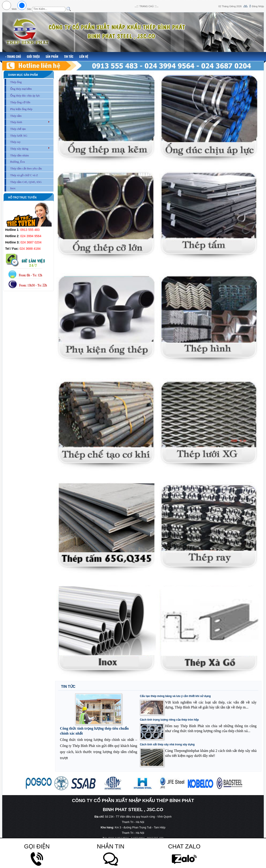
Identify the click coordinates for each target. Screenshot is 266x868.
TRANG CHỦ (147, 6)
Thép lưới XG (19, 136)
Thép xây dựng (19, 149)
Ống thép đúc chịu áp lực (25, 96)
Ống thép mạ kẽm (21, 89)
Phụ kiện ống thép (21, 109)
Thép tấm (16, 116)
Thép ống (16, 82)
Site (29, 9)
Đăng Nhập (258, 6)
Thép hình (16, 122)
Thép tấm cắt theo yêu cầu (26, 168)
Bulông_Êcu (17, 162)
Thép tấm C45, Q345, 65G (26, 182)
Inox (13, 188)
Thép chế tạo (18, 129)
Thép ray (15, 142)
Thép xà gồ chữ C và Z (24, 175)
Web (14, 9)
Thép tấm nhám (19, 155)
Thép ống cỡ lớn (20, 102)
